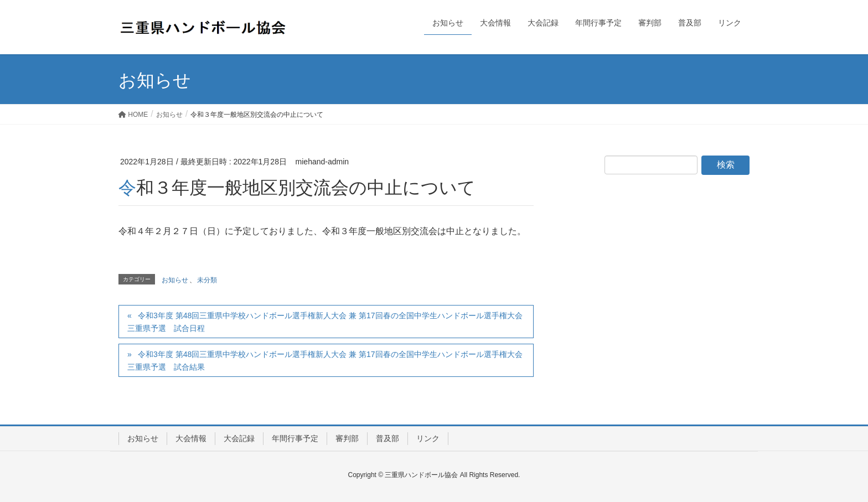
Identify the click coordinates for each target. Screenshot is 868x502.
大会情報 (191, 438)
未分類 (207, 280)
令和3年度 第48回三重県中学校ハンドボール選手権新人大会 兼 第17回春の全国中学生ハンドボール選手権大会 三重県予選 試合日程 (325, 322)
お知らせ (512, 162)
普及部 (387, 438)
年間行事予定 (295, 438)
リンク (428, 438)
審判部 (347, 438)
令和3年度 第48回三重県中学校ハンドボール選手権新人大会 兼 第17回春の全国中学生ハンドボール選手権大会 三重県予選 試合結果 (325, 361)
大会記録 (239, 438)
